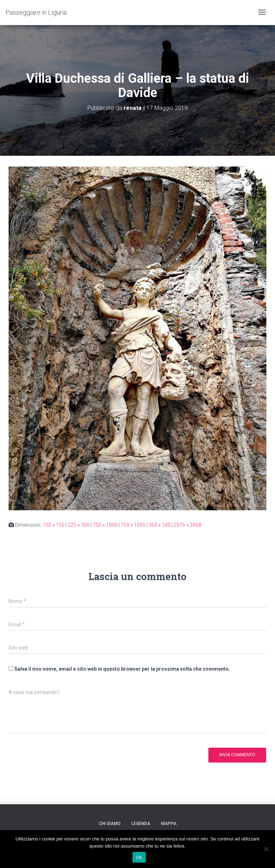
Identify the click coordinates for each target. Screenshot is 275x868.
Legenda (141, 824)
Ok (139, 857)
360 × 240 (160, 525)
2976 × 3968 (187, 525)
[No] (266, 849)
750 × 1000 (105, 525)
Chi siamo (110, 824)
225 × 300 (79, 525)
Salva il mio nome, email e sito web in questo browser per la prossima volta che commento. (122, 669)
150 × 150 (54, 525)
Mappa (169, 824)
